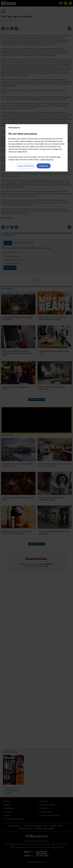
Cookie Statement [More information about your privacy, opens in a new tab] (47, 160)
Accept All (44, 166)
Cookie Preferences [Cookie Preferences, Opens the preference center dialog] (26, 166)
